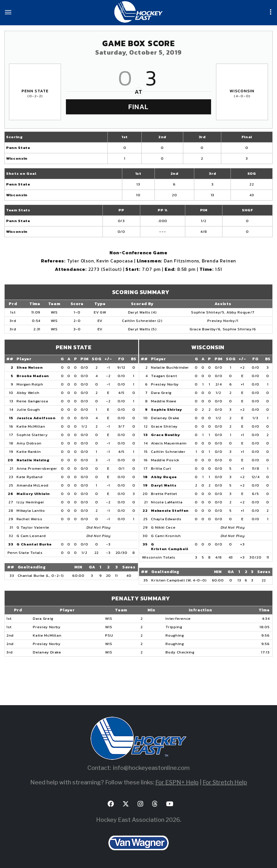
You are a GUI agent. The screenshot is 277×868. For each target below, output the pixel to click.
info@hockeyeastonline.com (151, 768)
